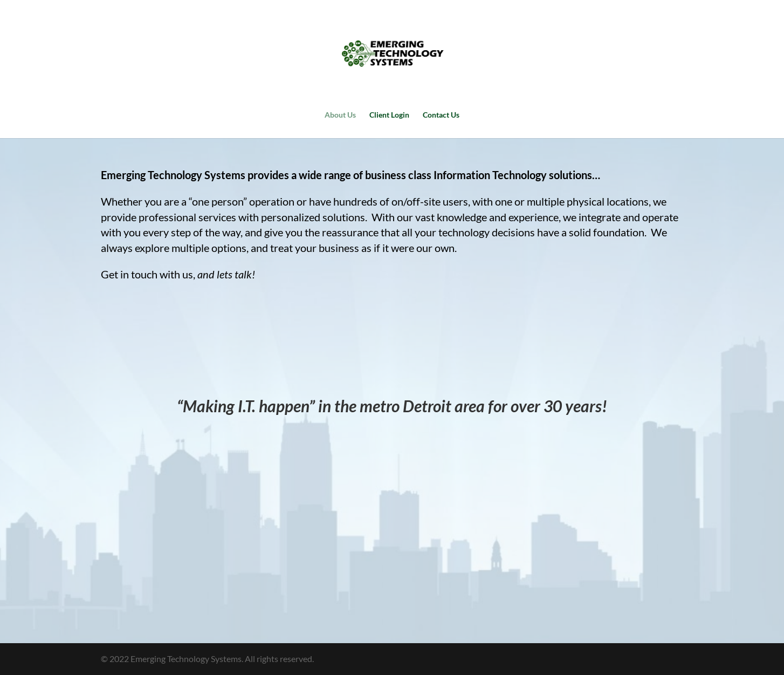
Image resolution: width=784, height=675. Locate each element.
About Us (340, 115)
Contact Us (441, 115)
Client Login (389, 115)
